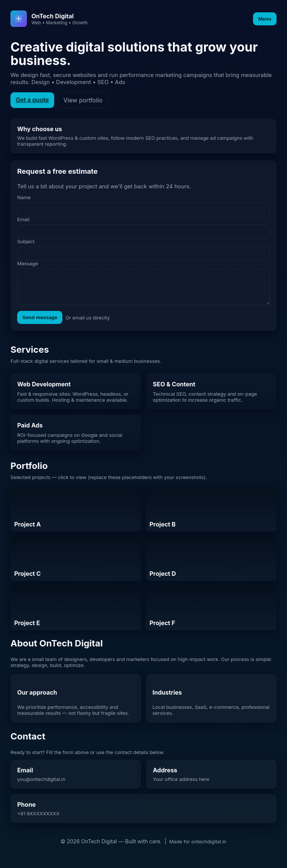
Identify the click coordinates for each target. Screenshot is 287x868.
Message (28, 263)
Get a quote (32, 100)
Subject (26, 241)
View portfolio (83, 100)
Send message (40, 323)
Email (23, 219)
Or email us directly (87, 323)
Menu (265, 19)
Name (24, 197)
